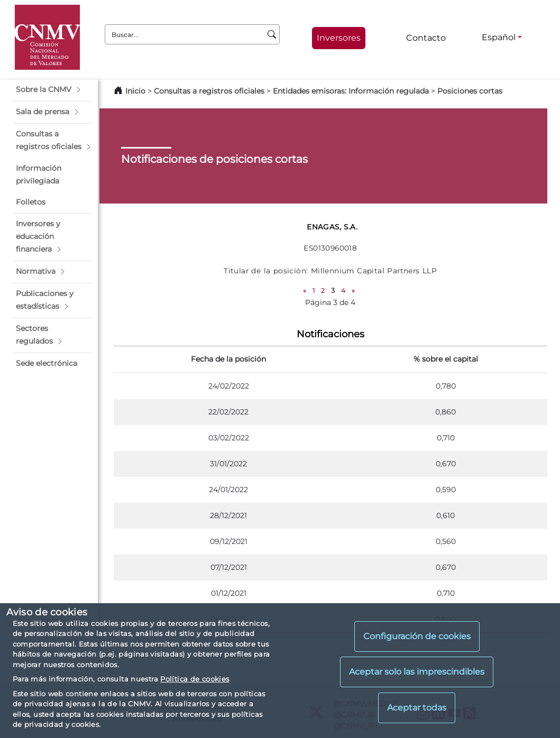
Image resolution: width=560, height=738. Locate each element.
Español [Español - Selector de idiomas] (499, 37)
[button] (52, 90)
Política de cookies (195, 679)
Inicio (135, 91)
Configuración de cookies (417, 636)
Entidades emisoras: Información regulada (351, 91)
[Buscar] (272, 34)
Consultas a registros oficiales (209, 91)
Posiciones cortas (470, 91)
